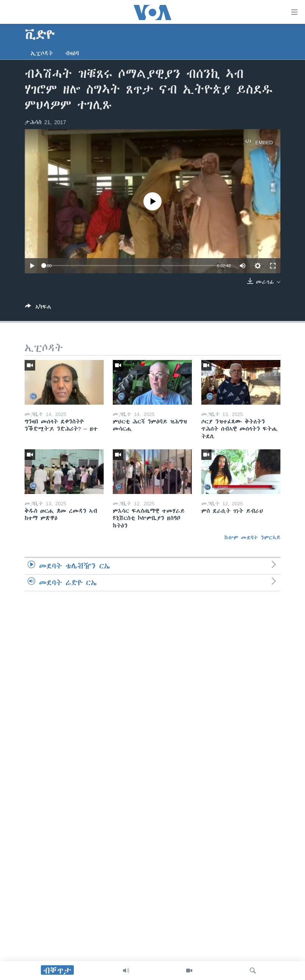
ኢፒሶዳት (42, 53)
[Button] (38, 308)
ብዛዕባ (72, 53)
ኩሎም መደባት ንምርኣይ (252, 538)
